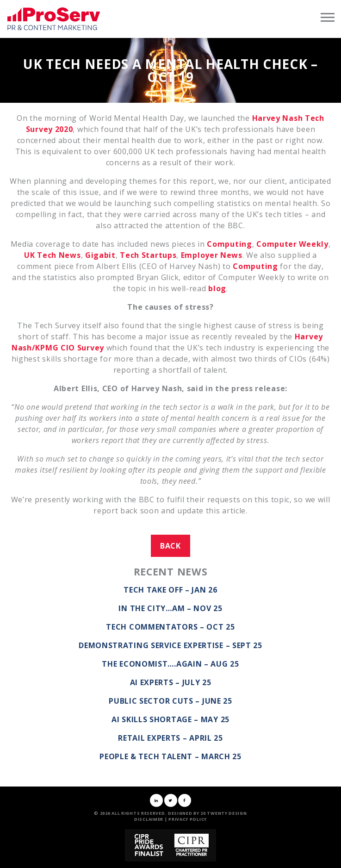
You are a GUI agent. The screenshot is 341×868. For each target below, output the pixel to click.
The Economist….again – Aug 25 (170, 664)
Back (170, 546)
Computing (229, 244)
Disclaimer (149, 819)
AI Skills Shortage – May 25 (170, 719)
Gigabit (100, 255)
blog (217, 288)
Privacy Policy (188, 819)
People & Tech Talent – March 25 (170, 756)
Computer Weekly (292, 244)
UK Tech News (52, 255)
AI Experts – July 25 (171, 682)
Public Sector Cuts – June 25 (170, 701)
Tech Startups (148, 255)
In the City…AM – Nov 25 (170, 608)
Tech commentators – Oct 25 (170, 627)
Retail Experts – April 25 (170, 738)
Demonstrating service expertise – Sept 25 (170, 645)
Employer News (212, 255)
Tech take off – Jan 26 (170, 590)
